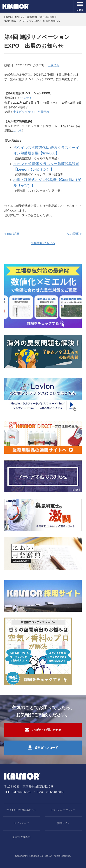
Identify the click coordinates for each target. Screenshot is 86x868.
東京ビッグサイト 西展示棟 (31, 112)
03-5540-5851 (22, 792)
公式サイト (28, 98)
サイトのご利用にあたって (21, 810)
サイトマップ (21, 823)
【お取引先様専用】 (22, 837)
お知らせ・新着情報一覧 (28, 17)
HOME (8, 17)
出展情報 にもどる (43, 243)
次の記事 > (74, 234)
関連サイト (63, 823)
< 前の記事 (12, 234)
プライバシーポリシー (63, 810)
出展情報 (50, 17)
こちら (17, 131)
